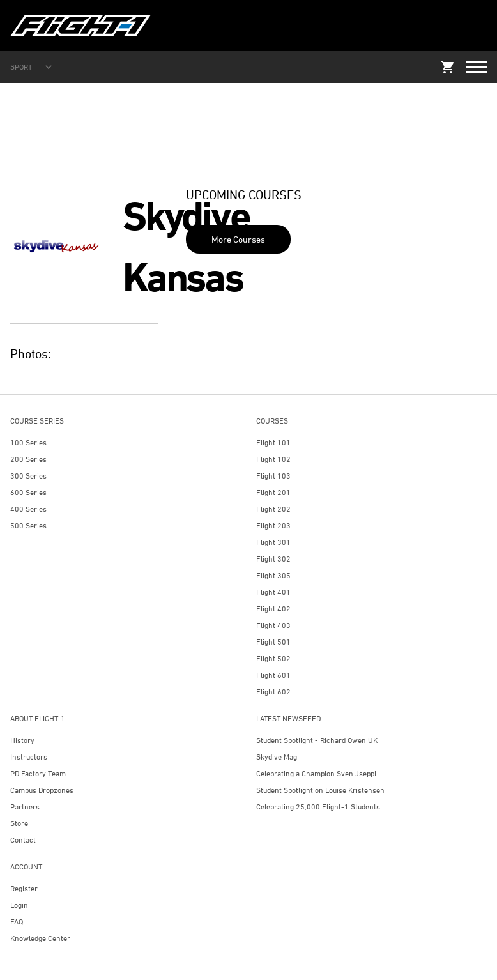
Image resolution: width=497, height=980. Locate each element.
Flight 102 (273, 459)
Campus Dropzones (42, 790)
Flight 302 (273, 559)
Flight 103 (273, 476)
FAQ (17, 922)
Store (19, 823)
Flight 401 (273, 592)
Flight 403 (273, 625)
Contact (23, 840)
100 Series (28, 442)
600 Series (28, 492)
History (22, 740)
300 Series (28, 476)
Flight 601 (273, 675)
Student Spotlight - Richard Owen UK (317, 740)
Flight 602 (273, 692)
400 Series (28, 509)
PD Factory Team (38, 773)
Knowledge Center (40, 938)
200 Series (28, 459)
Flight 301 (273, 542)
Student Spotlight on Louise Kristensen (320, 790)
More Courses (238, 239)
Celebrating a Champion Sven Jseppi (316, 773)
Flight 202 (273, 509)
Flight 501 (273, 642)
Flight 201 (273, 492)
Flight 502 (273, 658)
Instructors (29, 757)
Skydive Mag (277, 757)
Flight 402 (273, 609)
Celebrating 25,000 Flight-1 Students (318, 807)
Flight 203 (273, 525)
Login (19, 905)
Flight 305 (273, 575)
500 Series (28, 525)
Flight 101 (273, 442)
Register (24, 888)
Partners (25, 807)
